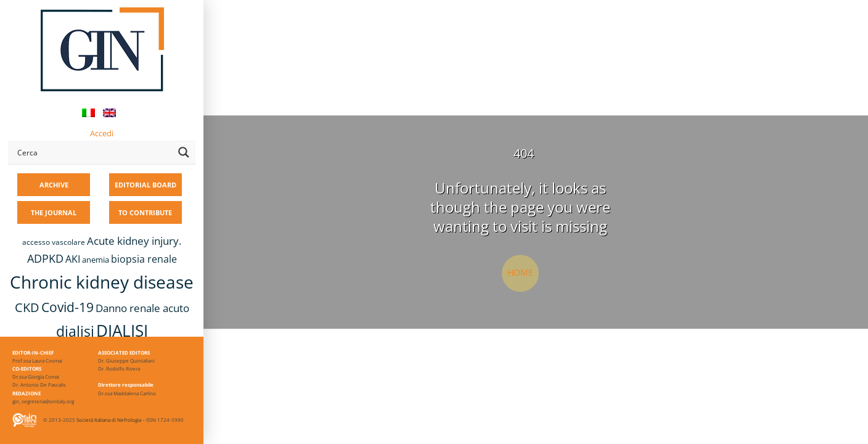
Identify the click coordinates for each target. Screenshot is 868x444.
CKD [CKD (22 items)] (27, 307)
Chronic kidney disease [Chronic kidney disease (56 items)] (102, 282)
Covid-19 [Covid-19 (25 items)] (68, 307)
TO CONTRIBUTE (145, 212)
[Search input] (93, 152)
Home (520, 272)
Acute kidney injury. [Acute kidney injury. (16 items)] (134, 241)
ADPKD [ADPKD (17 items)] (45, 258)
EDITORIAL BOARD (145, 185)
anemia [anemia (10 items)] (96, 260)
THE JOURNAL (54, 212)
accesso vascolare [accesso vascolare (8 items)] (54, 242)
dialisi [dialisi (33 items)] (75, 331)
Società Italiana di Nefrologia (109, 420)
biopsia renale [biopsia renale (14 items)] (144, 259)
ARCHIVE (54, 185)
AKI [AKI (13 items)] (73, 259)
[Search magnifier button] (184, 152)
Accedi (102, 133)
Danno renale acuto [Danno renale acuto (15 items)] (142, 308)
